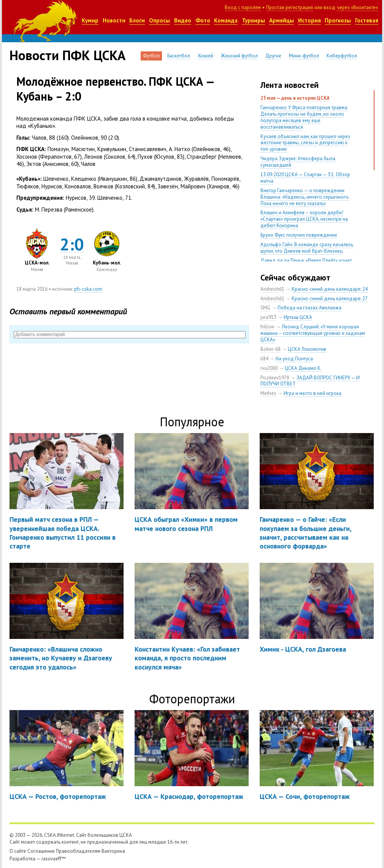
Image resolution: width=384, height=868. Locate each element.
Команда (226, 20)
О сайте (18, 851)
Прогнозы (338, 20)
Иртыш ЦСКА (298, 317)
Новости (114, 20)
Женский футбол (239, 56)
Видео (183, 20)
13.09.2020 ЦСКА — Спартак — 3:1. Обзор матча (305, 178)
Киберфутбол (342, 56)
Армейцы (282, 20)
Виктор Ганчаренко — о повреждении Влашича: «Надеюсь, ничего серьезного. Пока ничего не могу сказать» (305, 197)
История (309, 20)
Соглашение (41, 851)
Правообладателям (78, 851)
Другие (273, 56)
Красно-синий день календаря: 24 (330, 289)
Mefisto (268, 393)
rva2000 (269, 368)
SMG (265, 308)
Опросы (159, 20)
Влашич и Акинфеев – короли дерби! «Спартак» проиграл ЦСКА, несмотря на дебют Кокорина (304, 219)
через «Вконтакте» (357, 7)
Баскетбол (179, 56)
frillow (267, 327)
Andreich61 (272, 289)
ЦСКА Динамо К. (303, 368)
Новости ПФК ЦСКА (67, 55)
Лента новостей (290, 85)
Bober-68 (271, 349)
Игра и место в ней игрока (313, 393)
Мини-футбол (304, 56)
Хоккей (205, 56)
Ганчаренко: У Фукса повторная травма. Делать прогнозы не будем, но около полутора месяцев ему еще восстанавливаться (304, 117)
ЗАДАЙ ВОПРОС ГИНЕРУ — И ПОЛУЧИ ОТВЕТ (310, 381)
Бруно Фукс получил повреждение (299, 235)
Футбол (151, 56)
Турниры (253, 20)
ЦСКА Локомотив (307, 349)
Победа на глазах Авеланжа (309, 308)
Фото (203, 20)
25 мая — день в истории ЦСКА (295, 98)
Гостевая (367, 20)
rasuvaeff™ (54, 859)
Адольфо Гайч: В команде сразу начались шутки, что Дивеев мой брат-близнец (307, 248)
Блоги (137, 20)
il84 (264, 359)
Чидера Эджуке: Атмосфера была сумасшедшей (298, 162)
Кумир (90, 20)
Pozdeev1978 (275, 378)
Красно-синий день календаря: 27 (330, 299)
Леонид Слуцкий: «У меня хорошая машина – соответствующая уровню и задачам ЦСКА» (313, 333)
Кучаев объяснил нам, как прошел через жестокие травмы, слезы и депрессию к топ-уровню (305, 143)
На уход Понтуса (294, 359)
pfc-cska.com (88, 289)
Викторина (113, 851)
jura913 (268, 317)
